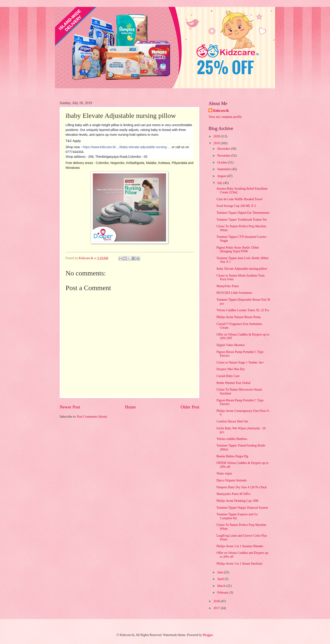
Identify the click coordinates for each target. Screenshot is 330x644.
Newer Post (70, 407)
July (220, 183)
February (223, 593)
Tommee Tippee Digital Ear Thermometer (243, 213)
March (222, 586)
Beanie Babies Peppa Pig (232, 456)
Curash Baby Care (228, 376)
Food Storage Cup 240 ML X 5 (236, 206)
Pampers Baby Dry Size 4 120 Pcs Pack (242, 487)
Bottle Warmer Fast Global (233, 383)
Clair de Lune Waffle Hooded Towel (239, 199)
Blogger (208, 635)
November (224, 156)
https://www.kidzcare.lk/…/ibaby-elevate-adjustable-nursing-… (127, 147)
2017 (217, 608)
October (223, 162)
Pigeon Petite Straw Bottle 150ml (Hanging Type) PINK (238, 250)
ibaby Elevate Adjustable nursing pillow (242, 269)
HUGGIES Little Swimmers (234, 293)
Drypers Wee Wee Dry (231, 369)
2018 (217, 601)
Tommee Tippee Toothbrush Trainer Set (241, 220)
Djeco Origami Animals (231, 480)
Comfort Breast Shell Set (232, 421)
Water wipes (224, 473)
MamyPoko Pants (228, 286)
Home (130, 407)
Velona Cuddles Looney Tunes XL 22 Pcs (243, 310)
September (224, 169)
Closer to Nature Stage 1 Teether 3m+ (240, 362)
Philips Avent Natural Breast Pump (238, 317)
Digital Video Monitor (230, 345)
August (222, 176)
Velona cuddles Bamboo (232, 439)
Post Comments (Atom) (92, 417)
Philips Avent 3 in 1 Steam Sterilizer (239, 564)
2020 (217, 136)
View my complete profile (225, 117)
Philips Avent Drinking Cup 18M (237, 501)
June (221, 572)
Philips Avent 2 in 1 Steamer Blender (240, 546)
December (224, 149)
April (221, 579)
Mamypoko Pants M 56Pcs (233, 494)
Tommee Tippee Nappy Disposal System (242, 508)
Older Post (190, 407)
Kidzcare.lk (221, 111)
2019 (217, 143)
